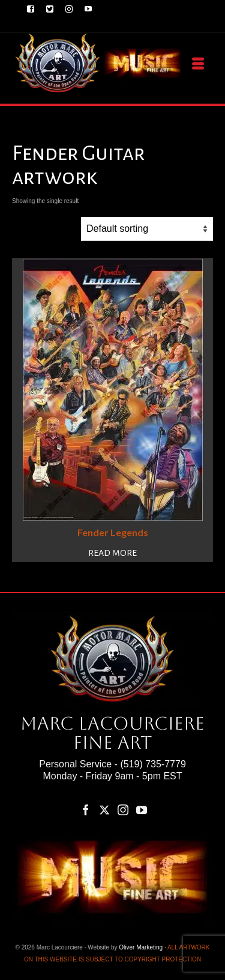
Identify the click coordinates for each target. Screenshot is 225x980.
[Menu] (198, 64)
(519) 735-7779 (153, 764)
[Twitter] (104, 810)
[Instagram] (123, 810)
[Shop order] (147, 229)
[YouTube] (142, 810)
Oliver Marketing (141, 947)
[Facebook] (86, 810)
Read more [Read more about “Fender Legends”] (112, 553)
